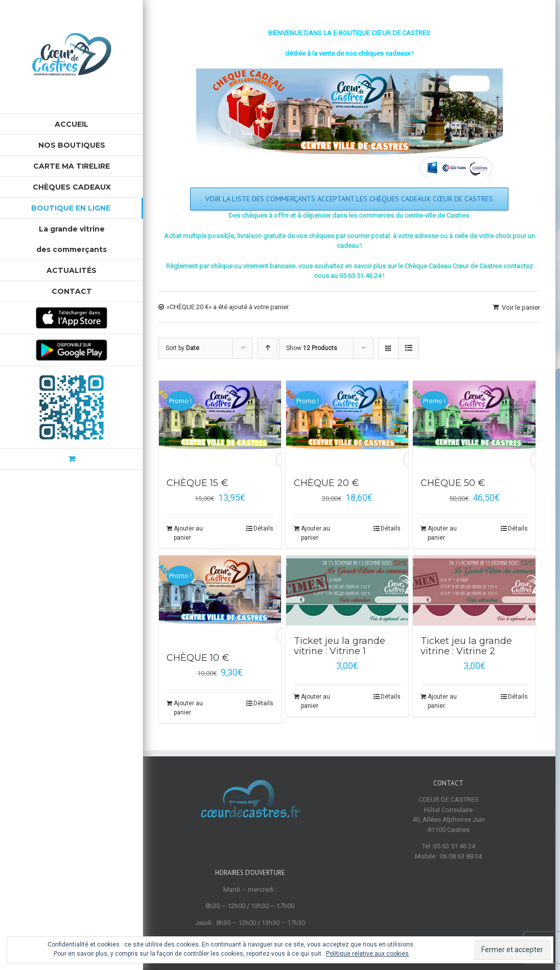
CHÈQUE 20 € (326, 483)
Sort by (182, 348)
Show (312, 348)
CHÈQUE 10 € (198, 658)
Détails (263, 528)
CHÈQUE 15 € (197, 483)
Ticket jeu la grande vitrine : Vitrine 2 (466, 646)
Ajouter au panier (188, 533)
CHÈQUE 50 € (453, 483)
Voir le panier (521, 307)
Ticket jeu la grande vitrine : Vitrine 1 (340, 646)
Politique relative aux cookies (367, 954)
